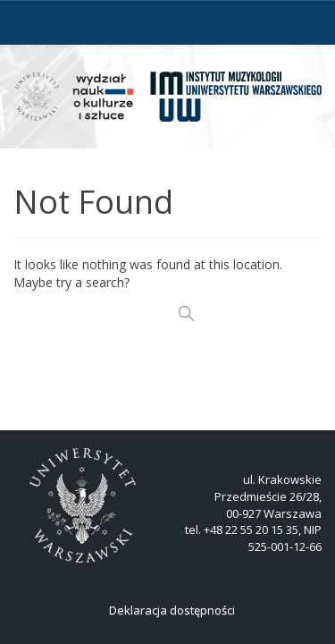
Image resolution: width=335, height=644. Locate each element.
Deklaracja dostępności (172, 610)
